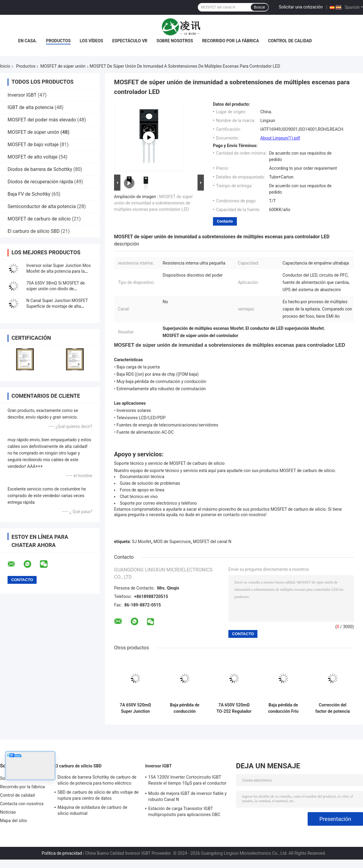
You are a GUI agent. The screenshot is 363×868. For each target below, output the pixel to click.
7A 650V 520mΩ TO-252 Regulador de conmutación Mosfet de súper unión (234, 708)
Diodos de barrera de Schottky (40, 169)
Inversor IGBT (22, 95)
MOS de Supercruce (172, 542)
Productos (58, 41)
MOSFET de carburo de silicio (39, 219)
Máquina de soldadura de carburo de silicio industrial (92, 810)
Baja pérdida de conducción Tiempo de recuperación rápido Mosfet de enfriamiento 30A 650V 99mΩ (185, 708)
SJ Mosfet (142, 542)
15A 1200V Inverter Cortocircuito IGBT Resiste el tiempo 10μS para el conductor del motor (187, 781)
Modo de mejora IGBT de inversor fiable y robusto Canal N (187, 796)
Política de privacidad (62, 853)
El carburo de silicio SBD (34, 231)
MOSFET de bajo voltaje (33, 145)
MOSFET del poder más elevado (42, 120)
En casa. (28, 41)
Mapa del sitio (13, 821)
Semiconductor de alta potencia (42, 206)
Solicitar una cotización (301, 7)
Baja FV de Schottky (29, 194)
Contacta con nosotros (22, 804)
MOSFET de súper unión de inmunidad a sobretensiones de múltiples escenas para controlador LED (153, 203)
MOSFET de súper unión (63, 66)
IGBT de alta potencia (31, 107)
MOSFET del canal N (212, 542)
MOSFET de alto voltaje (33, 157)
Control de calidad (290, 41)
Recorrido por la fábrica (231, 41)
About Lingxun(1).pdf (280, 138)
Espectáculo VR (130, 41)
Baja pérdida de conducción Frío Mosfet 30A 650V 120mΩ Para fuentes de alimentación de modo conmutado (283, 708)
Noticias (8, 812)
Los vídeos (92, 41)
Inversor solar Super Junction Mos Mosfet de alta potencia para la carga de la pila (59, 271)
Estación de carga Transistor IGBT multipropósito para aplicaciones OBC (184, 812)
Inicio (5, 66)
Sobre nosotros (175, 41)
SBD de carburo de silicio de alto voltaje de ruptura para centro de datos (98, 795)
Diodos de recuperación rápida (40, 182)
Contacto (225, 221)
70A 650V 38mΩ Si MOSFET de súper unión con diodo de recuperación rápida (56, 289)
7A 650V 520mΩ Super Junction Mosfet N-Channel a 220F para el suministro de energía (135, 708)
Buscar (259, 7)
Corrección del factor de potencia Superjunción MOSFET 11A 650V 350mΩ (332, 708)
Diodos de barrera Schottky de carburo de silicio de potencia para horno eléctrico (97, 780)
